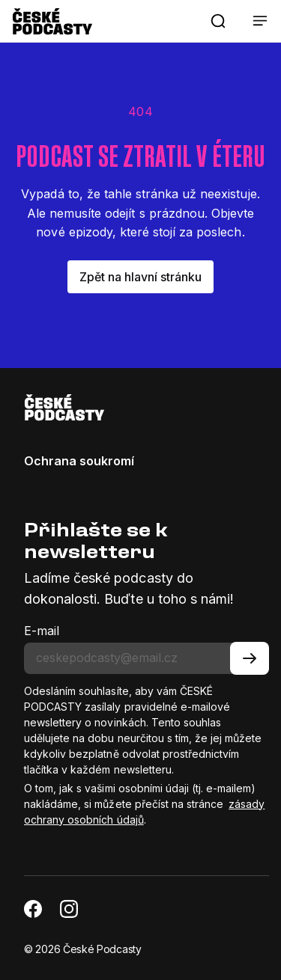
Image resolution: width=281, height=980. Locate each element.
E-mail (42, 631)
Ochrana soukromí (79, 461)
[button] (218, 21)
